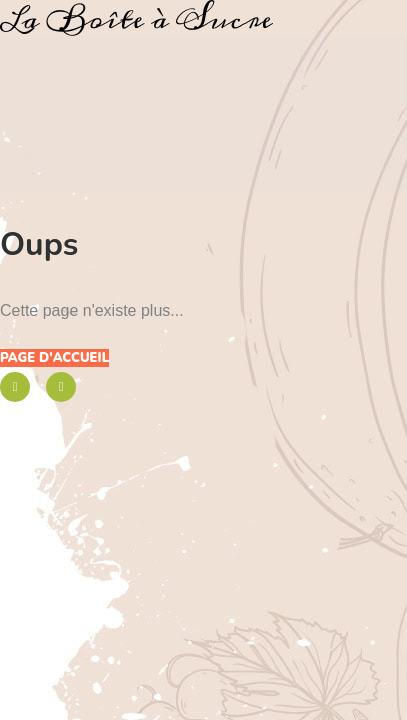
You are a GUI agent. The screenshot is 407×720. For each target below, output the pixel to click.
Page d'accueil (54, 358)
